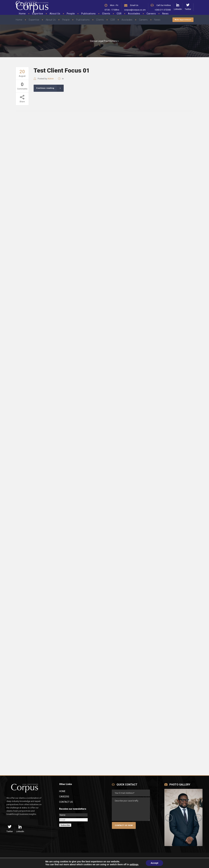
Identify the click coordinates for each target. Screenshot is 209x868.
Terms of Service (44, 860)
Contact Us (66, 802)
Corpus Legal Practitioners (103, 41)
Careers (64, 797)
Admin (51, 79)
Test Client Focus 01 (62, 71)
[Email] (73, 820)
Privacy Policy (16, 860)
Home (62, 791)
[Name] (73, 815)
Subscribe (65, 825)
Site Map (67, 860)
